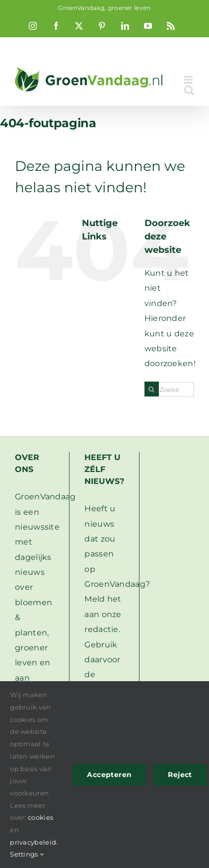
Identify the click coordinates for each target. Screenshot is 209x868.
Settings (27, 854)
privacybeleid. (34, 842)
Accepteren (109, 775)
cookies (40, 817)
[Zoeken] (152, 389)
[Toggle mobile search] (189, 90)
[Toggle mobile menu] (189, 80)
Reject (180, 775)
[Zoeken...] (169, 389)
